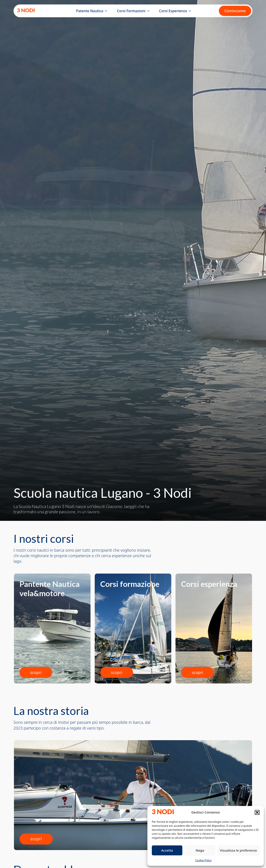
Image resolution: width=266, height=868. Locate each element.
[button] (257, 812)
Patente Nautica (90, 11)
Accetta (167, 850)
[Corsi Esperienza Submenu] (191, 11)
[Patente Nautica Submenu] (107, 11)
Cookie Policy (203, 860)
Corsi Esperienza (173, 11)
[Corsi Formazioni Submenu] (149, 11)
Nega (200, 850)
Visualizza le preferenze (238, 850)
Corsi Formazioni (131, 11)
